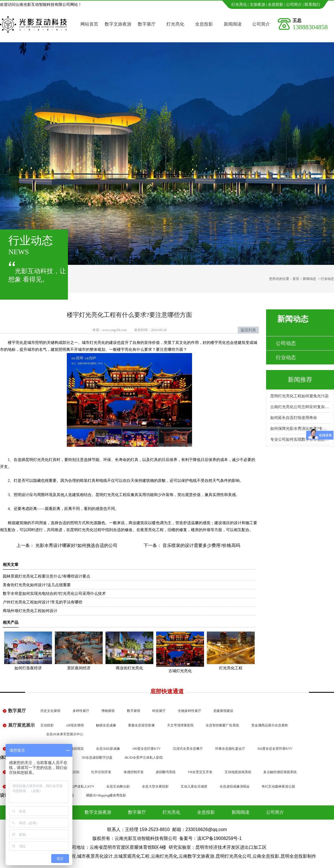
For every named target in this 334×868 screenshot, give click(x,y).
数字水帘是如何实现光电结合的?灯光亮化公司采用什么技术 (54, 594)
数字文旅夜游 (118, 24)
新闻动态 (310, 279)
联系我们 (312, 5)
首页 (296, 279)
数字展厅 (147, 24)
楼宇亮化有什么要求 (134, 350)
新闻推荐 (300, 380)
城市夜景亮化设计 (95, 856)
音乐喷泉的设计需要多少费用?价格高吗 (201, 545)
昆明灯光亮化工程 (111, 495)
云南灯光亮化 (164, 856)
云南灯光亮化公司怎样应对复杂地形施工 (300, 407)
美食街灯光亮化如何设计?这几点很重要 (37, 585)
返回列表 (248, 330)
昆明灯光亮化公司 (234, 856)
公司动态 (286, 343)
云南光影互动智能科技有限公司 (146, 838)
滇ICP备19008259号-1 (219, 838)
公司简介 (294, 5)
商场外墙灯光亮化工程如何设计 (30, 611)
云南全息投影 (266, 856)
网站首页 (89, 24)
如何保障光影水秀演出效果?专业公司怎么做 (300, 429)
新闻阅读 (233, 24)
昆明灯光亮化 (37, 460)
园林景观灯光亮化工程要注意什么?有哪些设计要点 (46, 576)
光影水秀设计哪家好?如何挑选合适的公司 (76, 545)
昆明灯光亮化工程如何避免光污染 (299, 396)
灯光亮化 (239, 5)
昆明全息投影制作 (298, 856)
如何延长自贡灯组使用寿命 (294, 418)
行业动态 (286, 357)
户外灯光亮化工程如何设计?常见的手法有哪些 (43, 602)
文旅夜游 (257, 5)
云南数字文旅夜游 (197, 856)
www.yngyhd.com (115, 330)
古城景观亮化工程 (132, 856)
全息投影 (276, 5)
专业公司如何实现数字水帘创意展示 (300, 439)
